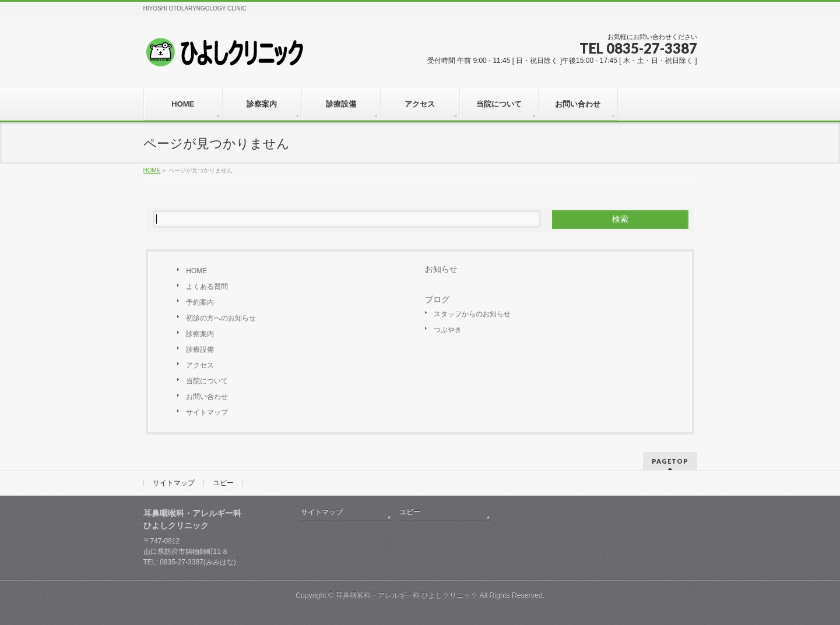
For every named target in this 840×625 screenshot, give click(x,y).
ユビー (223, 483)
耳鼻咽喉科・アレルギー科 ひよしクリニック (407, 595)
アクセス (200, 365)
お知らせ (441, 269)
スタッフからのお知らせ (472, 314)
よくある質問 (207, 287)
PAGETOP (670, 461)
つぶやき (448, 330)
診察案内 (200, 334)
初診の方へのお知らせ (221, 318)
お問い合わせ (207, 397)
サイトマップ (207, 412)
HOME (196, 271)
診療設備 (200, 349)
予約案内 (200, 302)
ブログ (437, 299)
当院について (207, 381)
